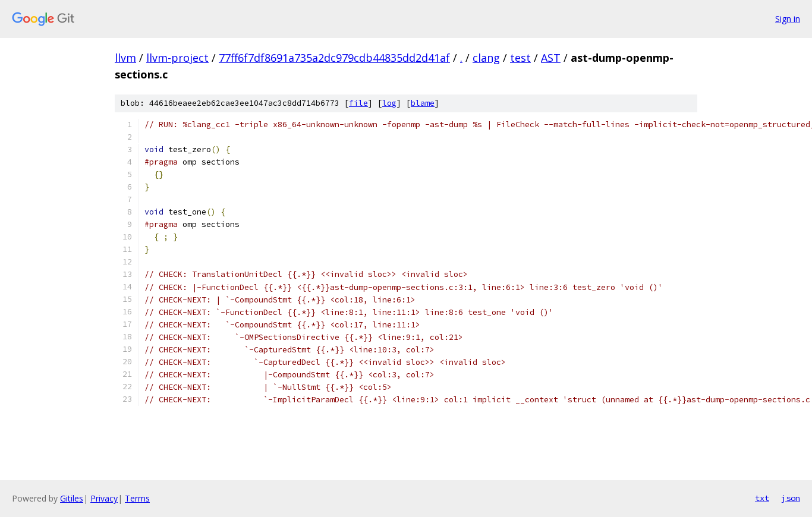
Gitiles (72, 498)
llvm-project (177, 58)
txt (762, 498)
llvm (125, 58)
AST (551, 58)
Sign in (788, 19)
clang (486, 58)
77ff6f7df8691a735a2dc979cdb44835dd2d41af (334, 58)
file (358, 103)
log (389, 103)
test (520, 58)
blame (423, 103)
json (791, 498)
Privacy (104, 498)
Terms (137, 498)
